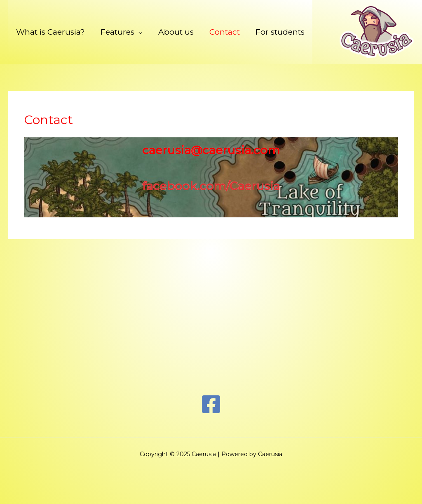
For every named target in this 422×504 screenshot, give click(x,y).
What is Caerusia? (50, 32)
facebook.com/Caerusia (211, 186)
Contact (225, 32)
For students (280, 32)
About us (176, 32)
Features (117, 32)
